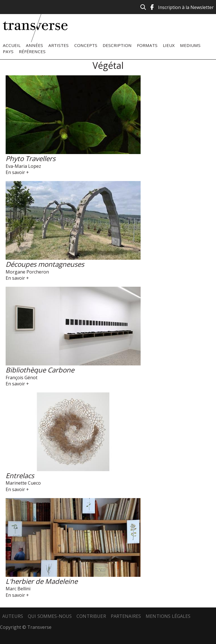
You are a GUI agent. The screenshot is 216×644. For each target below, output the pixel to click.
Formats (147, 45)
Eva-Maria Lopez (23, 166)
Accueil (12, 45)
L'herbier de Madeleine (42, 581)
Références (32, 51)
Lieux (169, 45)
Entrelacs (20, 475)
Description (117, 45)
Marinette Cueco (23, 483)
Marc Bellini (18, 589)
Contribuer (91, 616)
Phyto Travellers (31, 158)
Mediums (190, 45)
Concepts (86, 45)
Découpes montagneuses (45, 264)
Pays (8, 51)
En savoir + (17, 172)
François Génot (22, 378)
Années (34, 45)
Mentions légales (168, 616)
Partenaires (126, 616)
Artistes (58, 45)
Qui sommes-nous (50, 616)
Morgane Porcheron (27, 272)
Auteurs (13, 616)
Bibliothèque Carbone (40, 370)
